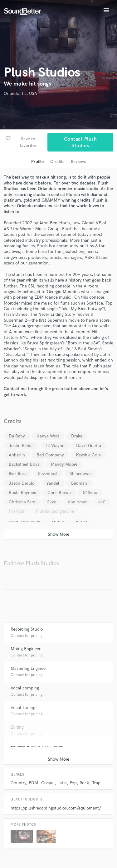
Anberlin (17, 455)
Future (58, 521)
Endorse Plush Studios (31, 564)
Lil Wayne (55, 446)
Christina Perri (22, 502)
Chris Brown (59, 493)
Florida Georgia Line (55, 511)
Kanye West (48, 436)
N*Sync (90, 493)
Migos (81, 521)
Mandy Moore (64, 464)
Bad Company (50, 455)
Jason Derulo (22, 483)
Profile (37, 162)
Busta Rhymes (22, 493)
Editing (17, 727)
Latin (62, 783)
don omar (77, 502)
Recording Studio (27, 629)
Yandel (53, 483)
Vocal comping (25, 688)
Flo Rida (17, 511)
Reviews (78, 162)
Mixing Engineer (26, 649)
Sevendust (48, 474)
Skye (52, 502)
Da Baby (17, 436)
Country (18, 783)
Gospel (48, 783)
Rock (84, 783)
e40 (102, 502)
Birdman (79, 483)
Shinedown (80, 474)
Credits (57, 162)
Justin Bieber (21, 446)
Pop (73, 783)
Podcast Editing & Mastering (37, 747)
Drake (77, 436)
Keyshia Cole (88, 455)
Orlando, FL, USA (20, 93)
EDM (33, 783)
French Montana (24, 521)
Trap (96, 783)
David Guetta (89, 446)
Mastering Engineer (29, 668)
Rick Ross (18, 474)
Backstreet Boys (24, 464)
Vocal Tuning (23, 708)
